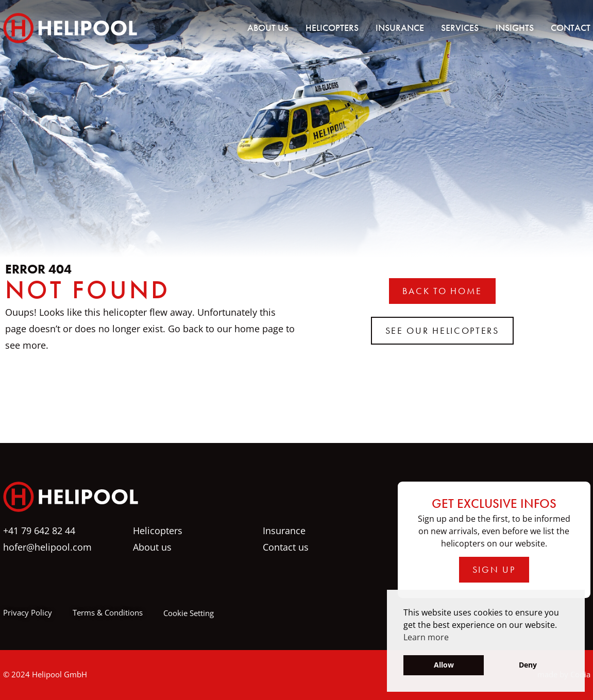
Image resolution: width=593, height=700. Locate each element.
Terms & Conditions (108, 612)
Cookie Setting (189, 613)
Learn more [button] (426, 637)
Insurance (400, 28)
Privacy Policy (28, 612)
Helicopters (332, 28)
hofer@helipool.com (47, 547)
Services (460, 28)
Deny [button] (528, 665)
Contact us (286, 547)
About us (268, 28)
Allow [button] (444, 665)
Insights (515, 28)
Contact (571, 28)
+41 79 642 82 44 (39, 531)
